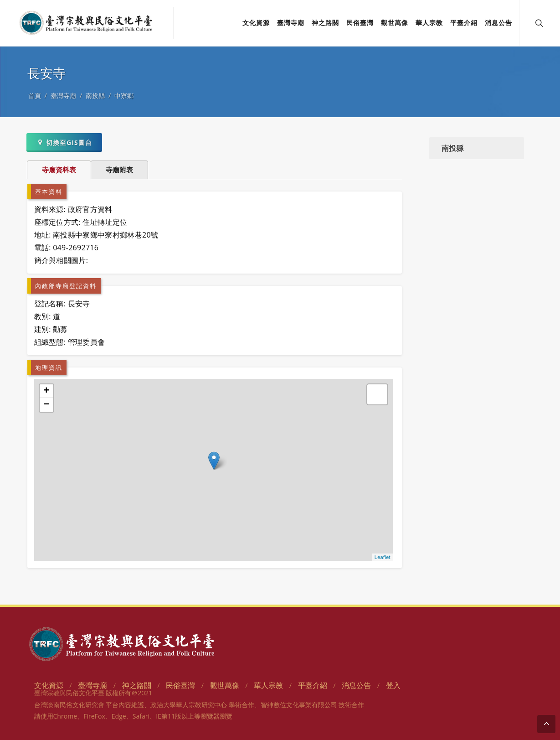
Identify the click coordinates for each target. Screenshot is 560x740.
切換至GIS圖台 (64, 142)
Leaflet (383, 557)
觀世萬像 (225, 685)
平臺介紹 (313, 685)
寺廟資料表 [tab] (59, 170)
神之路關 (137, 685)
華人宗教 (268, 685)
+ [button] (46, 391)
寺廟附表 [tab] (119, 170)
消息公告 (356, 685)
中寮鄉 (124, 96)
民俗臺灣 (180, 685)
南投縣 (95, 96)
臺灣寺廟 (63, 96)
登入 (393, 685)
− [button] (46, 405)
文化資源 (49, 685)
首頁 (35, 96)
